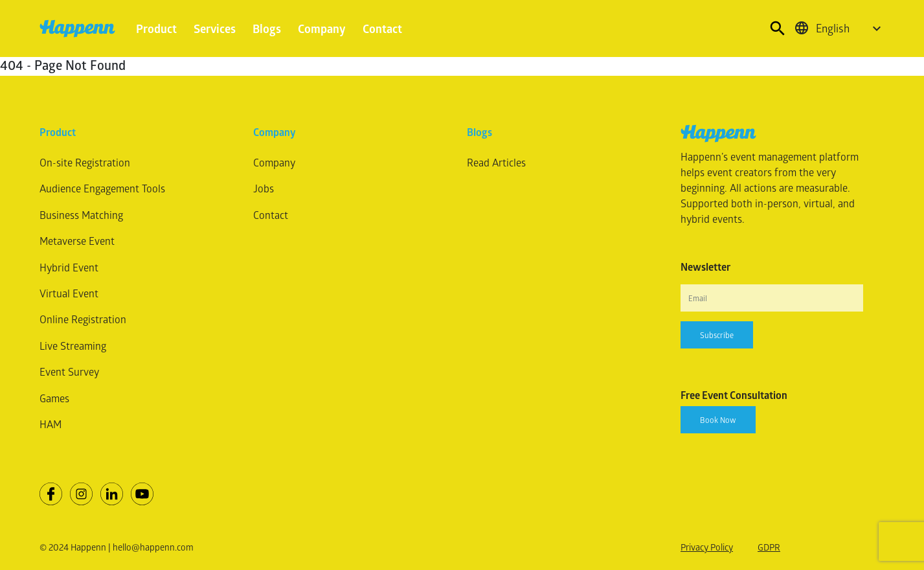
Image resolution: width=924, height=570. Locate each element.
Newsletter (705, 267)
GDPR (769, 547)
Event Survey (69, 371)
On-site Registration (85, 162)
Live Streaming (73, 346)
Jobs (264, 188)
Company (322, 28)
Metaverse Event (77, 241)
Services (215, 28)
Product (156, 28)
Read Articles (496, 162)
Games (54, 398)
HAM (51, 424)
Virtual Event (69, 293)
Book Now (718, 420)
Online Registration (83, 319)
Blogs (267, 28)
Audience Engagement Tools (102, 188)
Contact (382, 28)
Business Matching (81, 215)
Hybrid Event (69, 267)
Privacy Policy (707, 547)
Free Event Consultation (734, 395)
